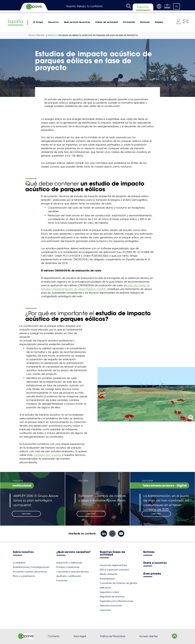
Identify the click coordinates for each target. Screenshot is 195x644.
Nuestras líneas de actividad (112, 554)
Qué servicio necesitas (77, 22)
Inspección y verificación (69, 563)
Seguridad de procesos (112, 597)
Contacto (54, 636)
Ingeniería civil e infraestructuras (117, 601)
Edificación (105, 588)
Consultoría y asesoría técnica (73, 572)
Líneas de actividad (107, 22)
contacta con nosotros (48, 455)
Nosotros (54, 22)
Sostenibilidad (107, 579)
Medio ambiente (109, 574)
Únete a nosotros (155, 563)
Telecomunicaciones (111, 606)
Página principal (37, 35)
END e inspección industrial (114, 570)
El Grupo (38, 22)
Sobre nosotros (23, 552)
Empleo (159, 22)
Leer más (26, 514)
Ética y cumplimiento (24, 576)
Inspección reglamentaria (113, 565)
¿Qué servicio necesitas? (73, 552)
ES (177, 7)
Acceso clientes (148, 636)
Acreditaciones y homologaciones (31, 567)
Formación (129, 22)
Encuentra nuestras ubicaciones (30, 572)
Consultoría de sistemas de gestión (119, 583)
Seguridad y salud (109, 592)
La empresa (19, 563)
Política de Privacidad (113, 636)
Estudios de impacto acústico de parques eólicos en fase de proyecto (98, 35)
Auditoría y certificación (69, 576)
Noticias (145, 22)
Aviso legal (80, 636)
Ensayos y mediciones (68, 567)
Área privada (152, 574)
